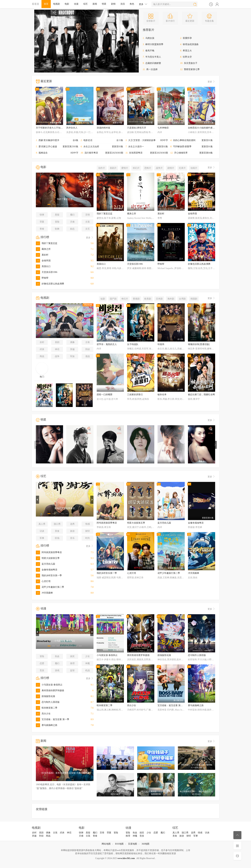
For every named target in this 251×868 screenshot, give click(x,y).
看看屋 (35, 4)
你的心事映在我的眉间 (184, 140)
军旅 (72, 356)
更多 (143, 4)
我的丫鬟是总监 (47, 243)
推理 (72, 663)
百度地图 (133, 844)
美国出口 (43, 266)
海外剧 (171, 299)
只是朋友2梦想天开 (137, 128)
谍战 (88, 356)
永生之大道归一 (136, 147)
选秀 (72, 524)
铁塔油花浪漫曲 (191, 44)
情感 (88, 524)
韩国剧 (194, 299)
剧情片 (171, 168)
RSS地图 (119, 844)
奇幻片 (125, 299)
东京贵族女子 (191, 63)
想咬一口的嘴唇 (105, 395)
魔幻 (72, 215)
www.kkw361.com (126, 858)
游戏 (57, 670)
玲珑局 (161, 344)
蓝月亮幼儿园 (45, 564)
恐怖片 (148, 168)
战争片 (159, 168)
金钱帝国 (43, 261)
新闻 (95, 4)
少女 (88, 656)
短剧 (103, 299)
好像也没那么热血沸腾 (50, 284)
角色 (132, 4)
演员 (123, 4)
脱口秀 (57, 524)
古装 (88, 222)
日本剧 (159, 299)
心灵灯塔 (43, 581)
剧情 (113, 4)
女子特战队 (133, 344)
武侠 (42, 349)
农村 (42, 342)
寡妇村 (42, 255)
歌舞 (57, 229)
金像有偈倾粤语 (47, 570)
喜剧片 (113, 168)
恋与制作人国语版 (48, 702)
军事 (42, 538)
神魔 (88, 663)
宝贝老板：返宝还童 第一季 (53, 719)
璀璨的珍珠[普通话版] (199, 344)
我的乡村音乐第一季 (49, 575)
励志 (72, 229)
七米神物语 (163, 128)
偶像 (72, 342)
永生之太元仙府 (91, 147)
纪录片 (182, 168)
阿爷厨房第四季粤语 (49, 552)
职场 (57, 538)
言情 (88, 215)
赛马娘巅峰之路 (47, 725)
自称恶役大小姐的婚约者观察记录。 (206, 128)
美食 (57, 531)
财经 (88, 531)
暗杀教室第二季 (47, 708)
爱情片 (125, 168)
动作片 (102, 168)
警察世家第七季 (192, 69)
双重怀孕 (187, 38)
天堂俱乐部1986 (47, 272)
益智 (72, 670)
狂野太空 (187, 57)
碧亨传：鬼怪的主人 (107, 344)
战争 (57, 356)
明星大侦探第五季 (48, 558)
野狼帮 (42, 278)
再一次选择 (152, 69)
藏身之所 (43, 249)
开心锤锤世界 (181, 153)
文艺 (88, 229)
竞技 (42, 670)
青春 (42, 229)
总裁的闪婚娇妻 (153, 63)
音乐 (72, 538)
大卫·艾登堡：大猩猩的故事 (142, 140)
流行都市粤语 (91, 153)
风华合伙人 (72, 128)
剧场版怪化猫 (45, 696)
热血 (57, 656)
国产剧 (113, 299)
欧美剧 (148, 299)
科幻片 (136, 168)
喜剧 (57, 342)
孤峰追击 (43, 153)
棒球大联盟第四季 (154, 44)
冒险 (57, 222)
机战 (88, 670)
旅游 (72, 531)
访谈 (42, 531)
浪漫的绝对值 (103, 128)
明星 (104, 4)
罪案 (42, 222)
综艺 (85, 4)
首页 (46, 4)
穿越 (72, 349)
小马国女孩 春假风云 (49, 685)
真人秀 (42, 524)
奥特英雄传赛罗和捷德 (50, 691)
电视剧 (57, 4)
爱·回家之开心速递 (48, 147)
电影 (67, 4)
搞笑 (72, 656)
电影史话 (88, 140)
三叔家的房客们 (135, 395)
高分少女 (43, 714)
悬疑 (57, 215)
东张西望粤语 (136, 153)
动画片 (194, 168)
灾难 (72, 222)
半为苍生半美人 (153, 57)
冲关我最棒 (44, 593)
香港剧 (136, 299)
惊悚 (42, 215)
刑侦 (88, 349)
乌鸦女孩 (150, 38)
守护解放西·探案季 (182, 147)
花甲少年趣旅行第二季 (50, 587)
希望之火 (187, 51)
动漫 (76, 4)
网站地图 (106, 844)
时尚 (88, 538)
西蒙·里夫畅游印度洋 (49, 140)
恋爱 (42, 663)
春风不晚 (150, 51)
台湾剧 (182, 299)
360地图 (145, 844)
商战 (42, 356)
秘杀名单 (162, 395)
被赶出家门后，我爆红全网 (201, 395)
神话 (57, 349)
